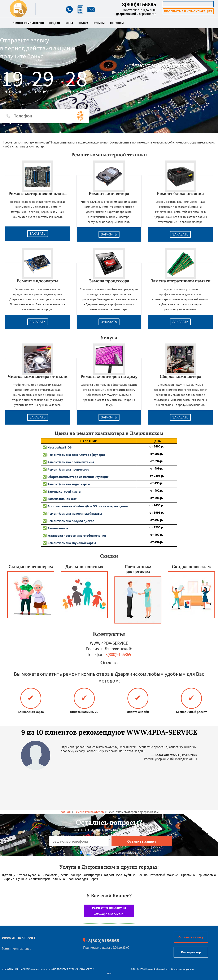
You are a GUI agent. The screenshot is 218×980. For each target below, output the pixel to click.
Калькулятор (188, 4)
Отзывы (99, 23)
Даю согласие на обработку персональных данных (110, 853)
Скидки (55, 23)
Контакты (117, 23)
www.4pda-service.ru (41, 969)
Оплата (83, 23)
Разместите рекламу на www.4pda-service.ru (109, 911)
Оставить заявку (191, 937)
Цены (69, 23)
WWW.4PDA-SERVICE (19, 938)
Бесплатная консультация (188, 11)
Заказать (38, 234)
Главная (65, 812)
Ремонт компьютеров (28, 23)
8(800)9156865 (139, 5)
